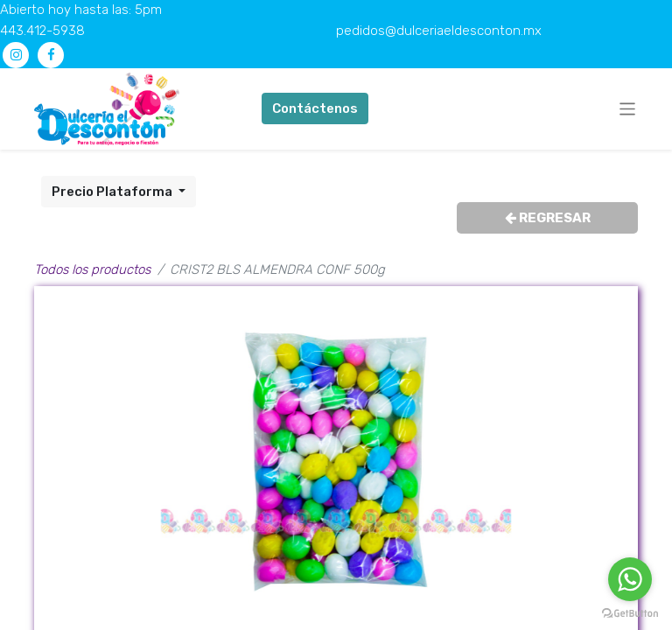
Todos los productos (92, 269)
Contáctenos (315, 108)
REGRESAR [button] (548, 218)
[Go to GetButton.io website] (630, 612)
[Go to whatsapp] (630, 579)
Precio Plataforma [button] (113, 192)
